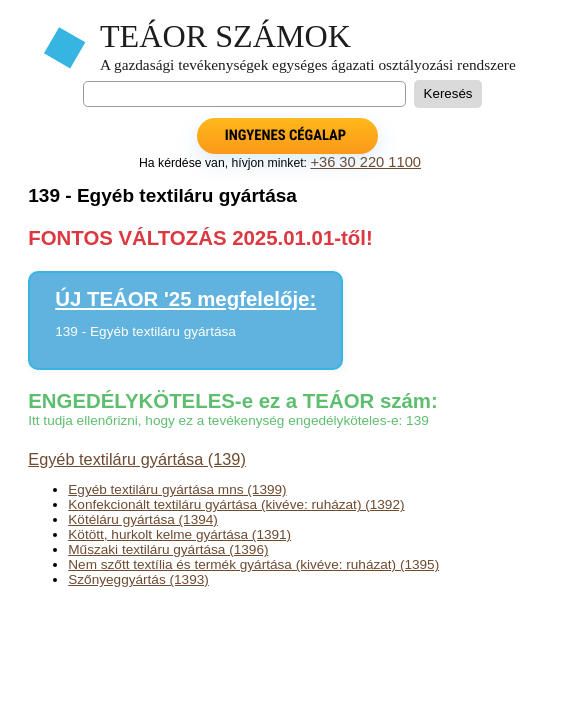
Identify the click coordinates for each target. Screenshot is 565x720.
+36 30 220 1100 (365, 162)
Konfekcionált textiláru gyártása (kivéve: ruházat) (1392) (236, 504)
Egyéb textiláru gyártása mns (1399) (177, 489)
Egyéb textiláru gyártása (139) (137, 459)
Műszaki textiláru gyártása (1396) (168, 549)
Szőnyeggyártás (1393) (138, 579)
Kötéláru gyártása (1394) (143, 519)
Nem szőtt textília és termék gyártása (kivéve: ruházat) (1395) (253, 564)
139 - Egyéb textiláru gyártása (145, 331)
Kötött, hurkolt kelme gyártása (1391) (179, 534)
